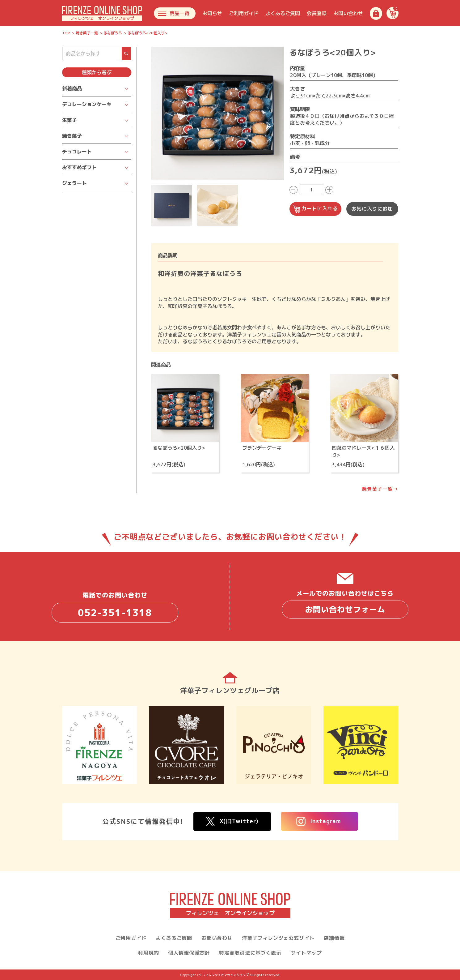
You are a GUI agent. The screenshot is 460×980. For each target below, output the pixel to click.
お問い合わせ (348, 13)
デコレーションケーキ (87, 104)
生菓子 (70, 120)
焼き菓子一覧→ (380, 489)
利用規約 (148, 953)
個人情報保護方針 (189, 953)
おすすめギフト (79, 167)
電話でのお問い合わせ (115, 607)
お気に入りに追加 (372, 209)
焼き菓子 (72, 136)
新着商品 (72, 88)
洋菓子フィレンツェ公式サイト (278, 938)
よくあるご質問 (283, 13)
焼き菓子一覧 (87, 33)
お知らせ (212, 13)
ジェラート (74, 183)
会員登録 (317, 13)
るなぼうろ (113, 33)
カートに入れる (315, 209)
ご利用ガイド (244, 13)
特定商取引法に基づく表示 (250, 953)
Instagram (319, 821)
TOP (66, 33)
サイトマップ (306, 953)
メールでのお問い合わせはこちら (345, 604)
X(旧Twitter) (232, 822)
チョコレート (77, 152)
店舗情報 (334, 938)
